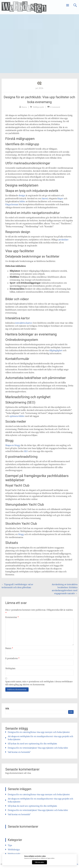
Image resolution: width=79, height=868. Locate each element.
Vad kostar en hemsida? (19, 752)
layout (45, 198)
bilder (22, 201)
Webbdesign (14, 850)
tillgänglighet (56, 350)
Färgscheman (12, 204)
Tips (10, 845)
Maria (24, 107)
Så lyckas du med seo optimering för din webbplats (32, 744)
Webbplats (10, 668)
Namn (9, 648)
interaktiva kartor (24, 323)
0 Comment (55, 107)
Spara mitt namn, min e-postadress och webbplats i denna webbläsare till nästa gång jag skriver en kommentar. (39, 683)
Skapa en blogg (13, 445)
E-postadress (12, 658)
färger (60, 198)
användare (63, 240)
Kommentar (12, 617)
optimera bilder (17, 416)
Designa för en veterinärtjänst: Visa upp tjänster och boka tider (38, 748)
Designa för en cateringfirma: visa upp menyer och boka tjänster (39, 732)
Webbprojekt (39, 107)
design (22, 195)
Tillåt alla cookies (39, 862)
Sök (7, 709)
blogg (21, 534)
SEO (26, 451)
